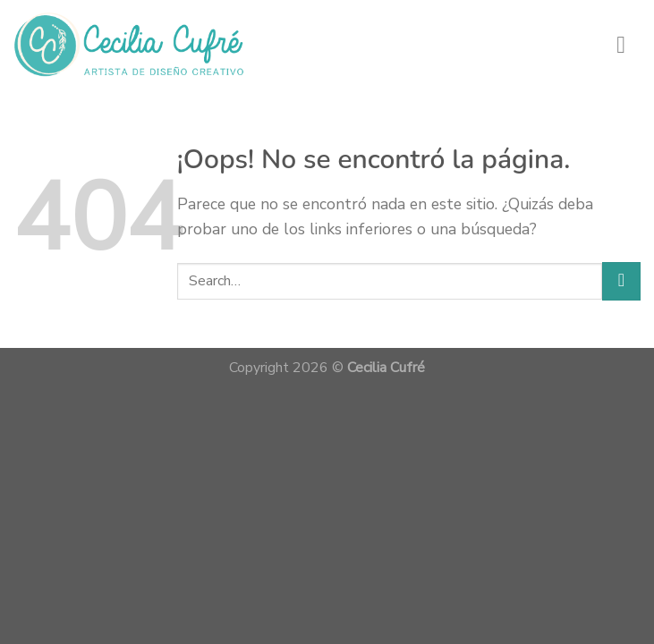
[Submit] (621, 281)
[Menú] (629, 45)
